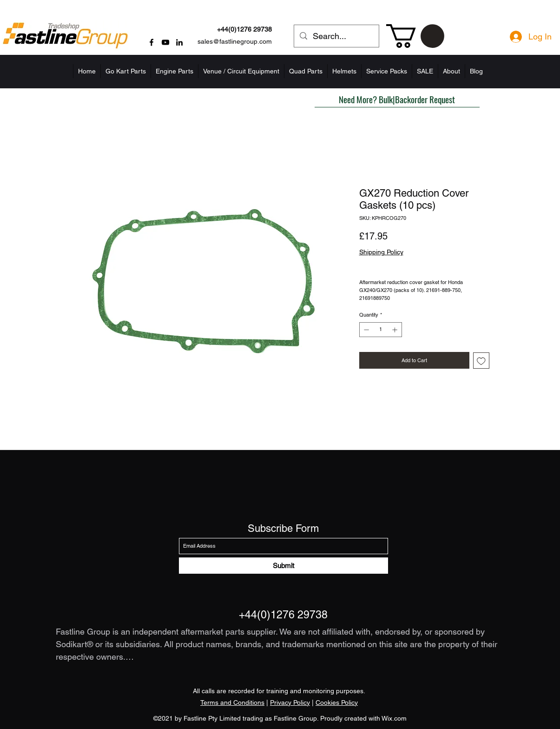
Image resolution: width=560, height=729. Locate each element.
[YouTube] (165, 42)
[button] (415, 36)
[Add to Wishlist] (481, 361)
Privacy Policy (290, 702)
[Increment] (396, 330)
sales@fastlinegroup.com (235, 41)
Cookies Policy (337, 702)
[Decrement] (366, 330)
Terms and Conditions (232, 702)
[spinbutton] (380, 330)
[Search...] (336, 36)
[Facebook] (152, 42)
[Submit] (283, 566)
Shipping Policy (381, 252)
